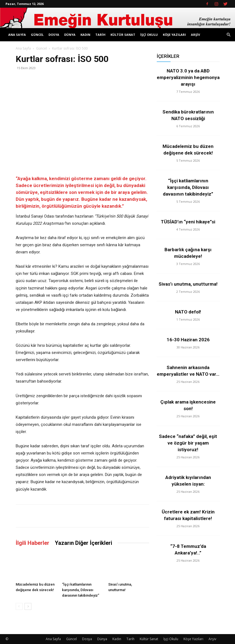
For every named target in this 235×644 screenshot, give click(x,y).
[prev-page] (19, 606)
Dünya (70, 35)
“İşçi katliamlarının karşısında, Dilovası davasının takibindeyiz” (81, 590)
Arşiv (195, 35)
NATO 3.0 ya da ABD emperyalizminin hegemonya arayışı (188, 77)
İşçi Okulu (149, 35)
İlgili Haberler (33, 543)
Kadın (85, 35)
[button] (228, 35)
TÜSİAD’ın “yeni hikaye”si (188, 222)
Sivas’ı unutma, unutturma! (188, 284)
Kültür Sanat (123, 35)
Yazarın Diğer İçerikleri (83, 543)
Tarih (100, 35)
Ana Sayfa (17, 35)
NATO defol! (188, 312)
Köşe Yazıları (174, 35)
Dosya (54, 35)
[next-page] (28, 606)
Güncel (37, 35)
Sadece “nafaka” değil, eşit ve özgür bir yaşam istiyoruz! (188, 443)
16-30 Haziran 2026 (188, 340)
